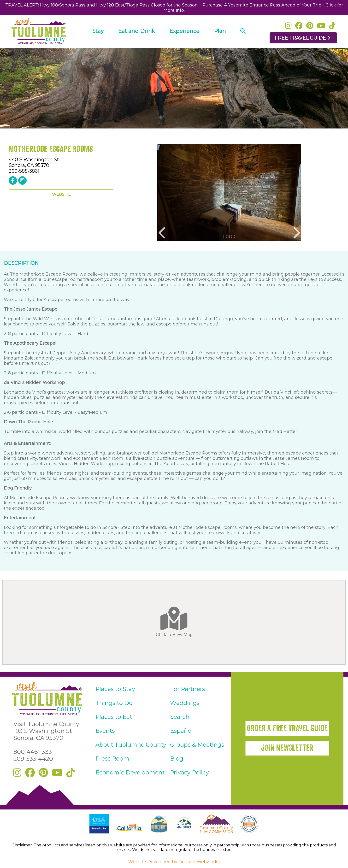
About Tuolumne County (131, 745)
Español (181, 731)
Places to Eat (114, 717)
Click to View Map (174, 622)
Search (180, 717)
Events (105, 731)
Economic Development (130, 772)
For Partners (188, 689)
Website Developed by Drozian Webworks (174, 862)
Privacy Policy (189, 772)
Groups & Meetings (197, 745)
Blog (177, 759)
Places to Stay (115, 689)
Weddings (185, 703)
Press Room (112, 759)
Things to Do (114, 703)
